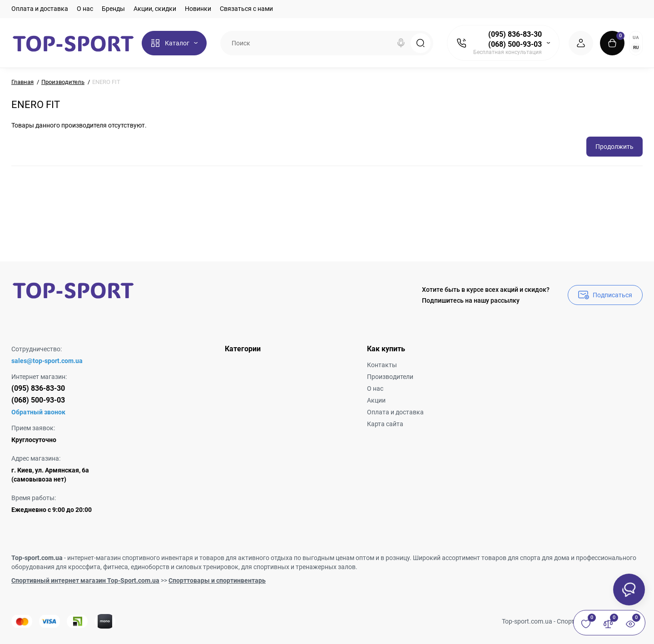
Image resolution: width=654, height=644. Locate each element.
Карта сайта (385, 424)
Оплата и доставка (40, 9)
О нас (85, 9)
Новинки (198, 9)
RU (636, 47)
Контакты (382, 365)
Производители (390, 377)
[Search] (401, 43)
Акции (376, 400)
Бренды (113, 9)
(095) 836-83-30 (515, 34)
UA (636, 37)
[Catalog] (174, 43)
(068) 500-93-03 (515, 44)
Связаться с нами (246, 9)
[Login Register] (581, 43)
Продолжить (614, 147)
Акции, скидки (155, 9)
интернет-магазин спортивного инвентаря (130, 558)
